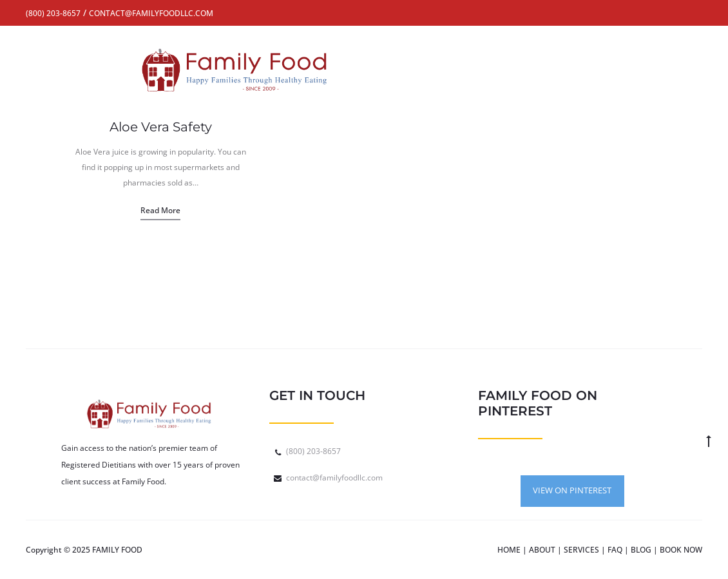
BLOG (641, 550)
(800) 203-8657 (313, 451)
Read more (160, 210)
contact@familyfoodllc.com (334, 478)
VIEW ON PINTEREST (572, 490)
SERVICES (581, 550)
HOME (509, 550)
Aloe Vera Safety (161, 127)
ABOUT (542, 550)
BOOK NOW (681, 550)
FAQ (615, 550)
